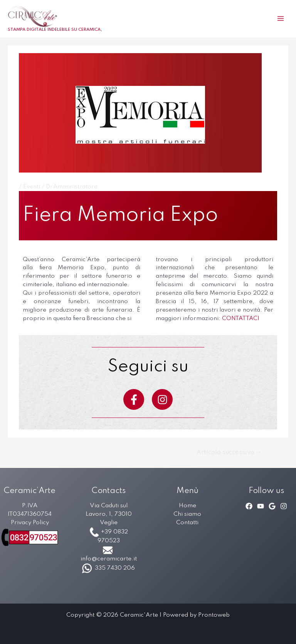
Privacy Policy (30, 523)
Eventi (32, 187)
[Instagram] (284, 506)
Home (188, 506)
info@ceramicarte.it (109, 559)
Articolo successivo (229, 452)
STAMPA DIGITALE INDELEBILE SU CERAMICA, (55, 30)
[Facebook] (249, 506)
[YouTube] (261, 506)
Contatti (187, 523)
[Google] (272, 506)
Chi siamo (187, 514)
